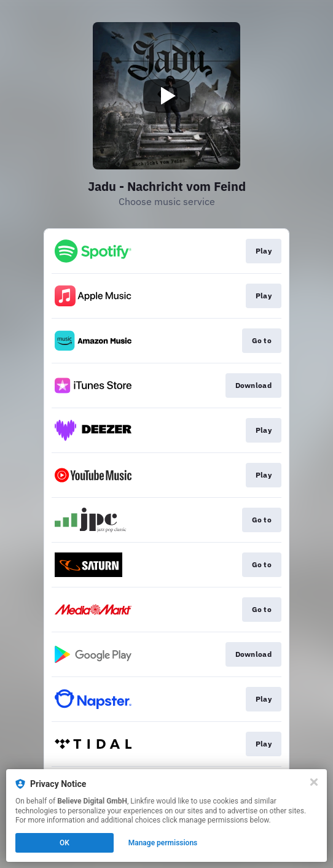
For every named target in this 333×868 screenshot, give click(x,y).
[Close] (314, 782)
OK (65, 843)
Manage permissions (163, 843)
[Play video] (166, 96)
